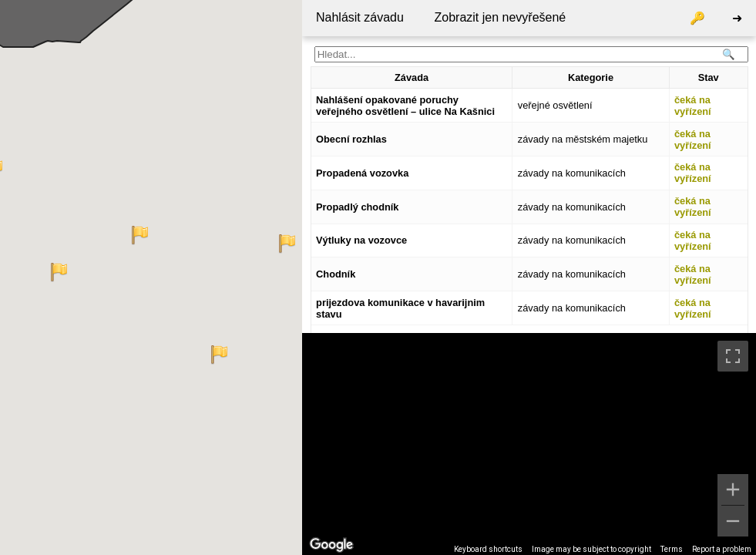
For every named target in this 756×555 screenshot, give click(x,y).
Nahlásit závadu (360, 17)
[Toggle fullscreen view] (733, 356)
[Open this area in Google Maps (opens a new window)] (331, 545)
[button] (59, 272)
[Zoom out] (733, 521)
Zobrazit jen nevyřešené (500, 17)
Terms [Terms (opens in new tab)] (672, 549)
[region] (529, 444)
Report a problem (722, 549)
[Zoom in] (733, 489)
